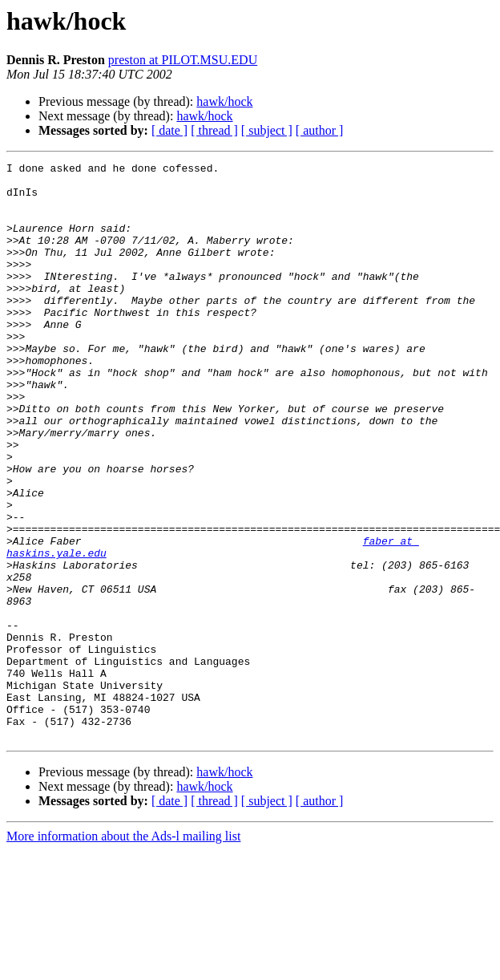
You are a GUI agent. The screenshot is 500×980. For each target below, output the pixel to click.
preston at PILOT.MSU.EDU (183, 60)
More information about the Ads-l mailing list (123, 952)
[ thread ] (214, 130)
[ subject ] (267, 130)
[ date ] (169, 130)
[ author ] (320, 130)
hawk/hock (224, 101)
